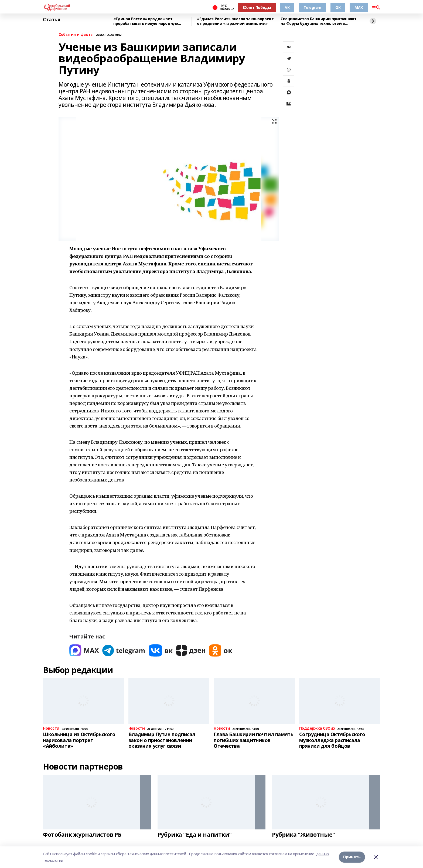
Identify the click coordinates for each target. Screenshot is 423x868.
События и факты (76, 35)
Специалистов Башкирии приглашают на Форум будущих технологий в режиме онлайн (319, 21)
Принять (352, 857)
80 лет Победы (257, 7)
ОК (338, 7)
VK (287, 7)
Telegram (312, 7)
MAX (359, 7)
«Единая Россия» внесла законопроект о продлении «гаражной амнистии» (235, 21)
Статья (52, 20)
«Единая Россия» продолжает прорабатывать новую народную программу (146, 21)
